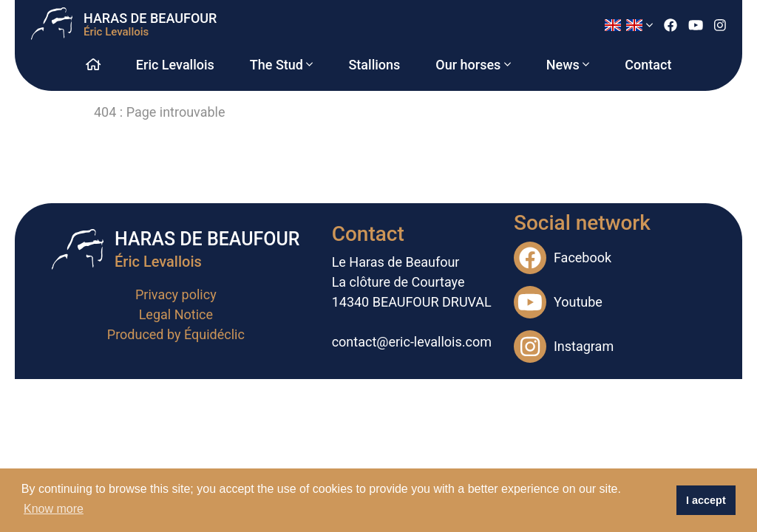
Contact (648, 65)
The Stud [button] (282, 65)
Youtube (558, 302)
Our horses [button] (473, 65)
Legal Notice (176, 314)
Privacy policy (176, 294)
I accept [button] (706, 500)
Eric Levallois (175, 65)
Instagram (564, 347)
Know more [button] (54, 509)
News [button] (568, 65)
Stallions (374, 65)
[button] (628, 25)
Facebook (563, 258)
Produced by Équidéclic (176, 334)
